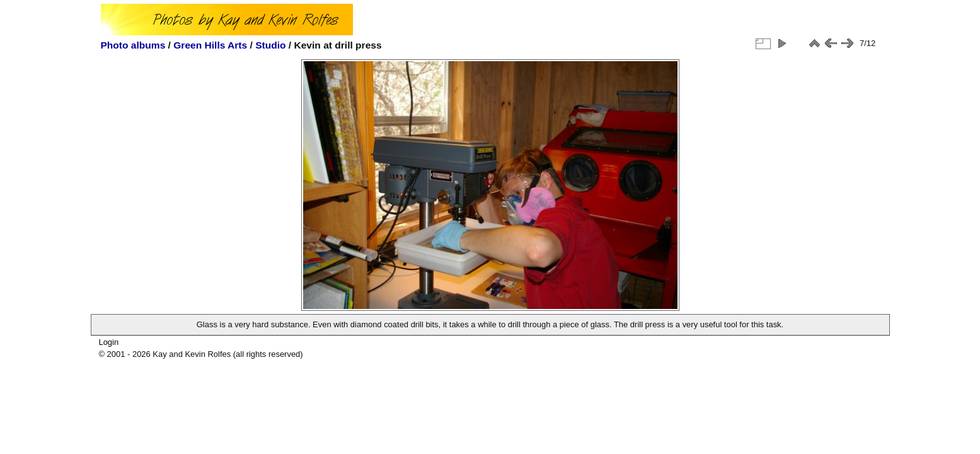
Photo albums (133, 45)
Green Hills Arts (210, 45)
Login (108, 342)
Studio (270, 45)
